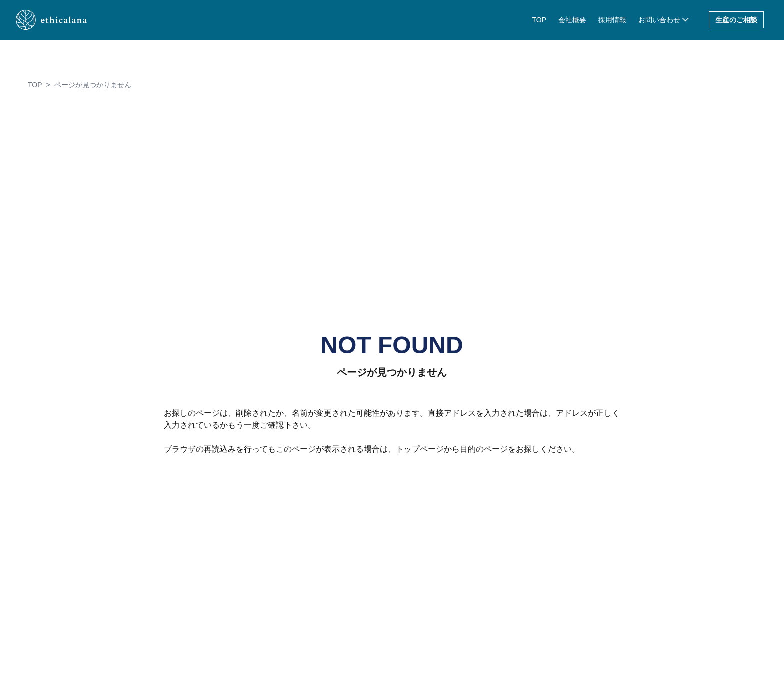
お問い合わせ (659, 20)
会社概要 (572, 20)
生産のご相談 (736, 20)
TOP (539, 20)
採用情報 (612, 20)
